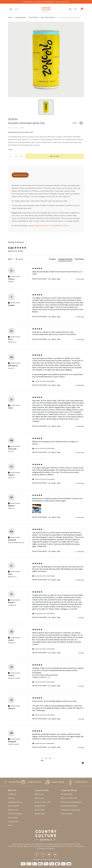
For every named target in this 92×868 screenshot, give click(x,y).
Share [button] (59, 279)
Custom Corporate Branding (71, 802)
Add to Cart (55, 156)
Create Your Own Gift (42, 802)
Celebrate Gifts (40, 806)
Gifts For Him (39, 798)
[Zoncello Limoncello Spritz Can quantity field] (16, 156)
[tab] (20, 175)
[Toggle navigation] (11, 9)
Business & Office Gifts (69, 798)
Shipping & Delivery (15, 802)
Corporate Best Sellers (69, 806)
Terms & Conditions (15, 814)
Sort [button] (11, 259)
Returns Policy (63, 226)
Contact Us (12, 794)
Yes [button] (49, 279)
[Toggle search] (16, 9)
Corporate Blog (67, 814)
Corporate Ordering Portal (71, 810)
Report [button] (54, 279)
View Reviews (13, 119)
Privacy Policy (13, 822)
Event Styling (13, 818)
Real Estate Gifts (67, 794)
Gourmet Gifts (40, 810)
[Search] (24, 259)
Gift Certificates (14, 806)
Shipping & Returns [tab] (20, 175)
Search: (15, 257)
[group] (20, 248)
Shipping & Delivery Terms (44, 226)
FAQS (10, 825)
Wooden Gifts (39, 814)
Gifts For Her (39, 794)
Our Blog (11, 798)
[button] (81, 9)
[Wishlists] (76, 9)
